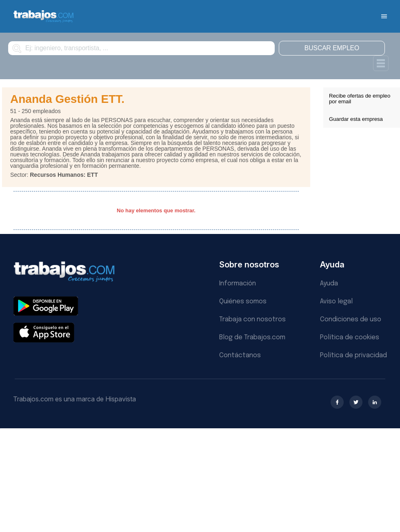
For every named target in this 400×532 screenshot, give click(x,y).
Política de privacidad (353, 355)
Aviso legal (336, 302)
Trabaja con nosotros (252, 319)
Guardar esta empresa (356, 119)
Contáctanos (240, 355)
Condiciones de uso (351, 319)
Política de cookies (350, 337)
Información (238, 284)
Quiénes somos (243, 302)
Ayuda (329, 284)
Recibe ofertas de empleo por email (360, 99)
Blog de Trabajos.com (252, 337)
